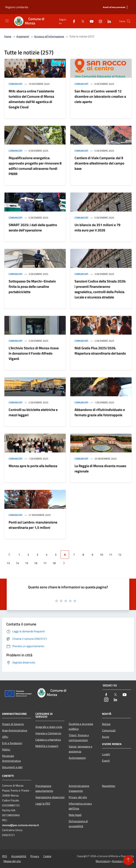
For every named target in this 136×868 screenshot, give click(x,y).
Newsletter (109, 786)
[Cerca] (129, 21)
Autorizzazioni (77, 758)
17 (45, 563)
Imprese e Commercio (48, 733)
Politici (6, 749)
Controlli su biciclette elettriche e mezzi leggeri (33, 412)
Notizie (106, 724)
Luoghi (106, 754)
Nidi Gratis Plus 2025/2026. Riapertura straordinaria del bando (100, 351)
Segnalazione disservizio (50, 797)
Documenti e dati (12, 767)
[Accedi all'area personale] (114, 7)
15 (27, 563)
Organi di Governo (13, 724)
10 (101, 555)
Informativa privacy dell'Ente (80, 806)
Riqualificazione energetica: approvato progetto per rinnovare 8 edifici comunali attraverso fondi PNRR (35, 166)
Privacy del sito (78, 797)
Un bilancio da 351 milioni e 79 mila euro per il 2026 (97, 227)
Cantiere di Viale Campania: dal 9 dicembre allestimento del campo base (99, 163)
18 (54, 563)
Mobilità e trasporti (47, 746)
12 (120, 555)
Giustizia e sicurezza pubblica (81, 726)
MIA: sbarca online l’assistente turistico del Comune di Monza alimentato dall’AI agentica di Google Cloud (31, 99)
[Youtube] (90, 21)
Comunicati (16, 84)
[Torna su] (128, 860)
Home (8, 36)
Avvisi (106, 737)
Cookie (47, 856)
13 (8, 563)
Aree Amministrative (15, 730)
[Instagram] (99, 21)
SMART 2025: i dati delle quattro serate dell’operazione (33, 227)
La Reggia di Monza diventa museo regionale (100, 468)
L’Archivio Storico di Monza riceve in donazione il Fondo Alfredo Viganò (34, 353)
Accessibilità (19, 856)
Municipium (103, 861)
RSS (5, 856)
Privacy (35, 856)
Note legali (75, 815)
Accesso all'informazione (49, 36)
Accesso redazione (123, 861)
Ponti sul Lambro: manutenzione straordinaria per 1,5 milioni (33, 525)
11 (111, 555)
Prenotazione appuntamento (44, 788)
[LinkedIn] (108, 21)
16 (36, 563)
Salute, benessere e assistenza (80, 749)
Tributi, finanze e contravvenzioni (79, 738)
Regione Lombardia (17, 7)
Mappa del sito (12, 861)
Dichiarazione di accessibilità (78, 824)
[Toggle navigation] (7, 21)
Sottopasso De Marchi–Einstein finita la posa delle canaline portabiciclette (32, 286)
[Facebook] (73, 21)
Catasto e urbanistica (48, 740)
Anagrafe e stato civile (49, 727)
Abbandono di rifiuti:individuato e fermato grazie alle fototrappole (100, 412)
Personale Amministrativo (11, 758)
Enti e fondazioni (12, 743)
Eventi (106, 761)
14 (17, 563)
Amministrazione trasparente (79, 788)
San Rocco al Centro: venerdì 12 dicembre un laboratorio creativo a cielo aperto (100, 96)
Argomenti (23, 36)
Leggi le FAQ (43, 804)
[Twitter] (81, 21)
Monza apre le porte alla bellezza (33, 466)
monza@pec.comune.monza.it (21, 825)
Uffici (5, 737)
